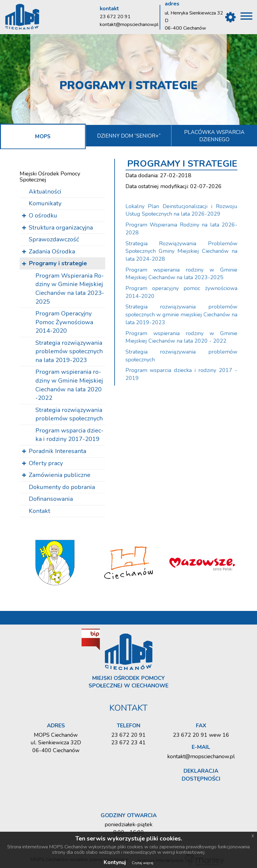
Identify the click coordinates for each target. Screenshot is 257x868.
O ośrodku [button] (43, 215)
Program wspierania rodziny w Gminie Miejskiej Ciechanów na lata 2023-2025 (182, 273)
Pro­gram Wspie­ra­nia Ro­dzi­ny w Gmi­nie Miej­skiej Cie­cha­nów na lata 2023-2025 (71, 288)
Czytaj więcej (143, 863)
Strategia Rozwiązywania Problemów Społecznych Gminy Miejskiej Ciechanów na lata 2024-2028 (182, 251)
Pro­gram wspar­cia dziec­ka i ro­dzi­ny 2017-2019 (70, 434)
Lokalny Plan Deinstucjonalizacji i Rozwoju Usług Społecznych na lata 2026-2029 (182, 210)
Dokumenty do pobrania (62, 486)
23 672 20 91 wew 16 (201, 734)
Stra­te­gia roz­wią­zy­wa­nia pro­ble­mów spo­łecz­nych (70, 414)
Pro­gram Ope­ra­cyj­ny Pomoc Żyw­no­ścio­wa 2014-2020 (65, 321)
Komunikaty (45, 203)
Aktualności (45, 191)
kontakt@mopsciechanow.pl (129, 24)
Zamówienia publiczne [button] (60, 474)
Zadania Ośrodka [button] (52, 251)
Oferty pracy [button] (46, 463)
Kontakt (39, 510)
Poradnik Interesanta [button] (57, 450)
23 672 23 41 (128, 742)
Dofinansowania (51, 498)
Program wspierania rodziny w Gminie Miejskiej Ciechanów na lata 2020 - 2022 (182, 337)
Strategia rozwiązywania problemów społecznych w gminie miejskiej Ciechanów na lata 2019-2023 (182, 314)
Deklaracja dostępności (201, 774)
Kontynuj (115, 862)
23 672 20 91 (115, 17)
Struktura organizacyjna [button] (61, 227)
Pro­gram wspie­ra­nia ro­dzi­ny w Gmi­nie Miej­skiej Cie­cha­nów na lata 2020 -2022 (70, 385)
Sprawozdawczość (54, 239)
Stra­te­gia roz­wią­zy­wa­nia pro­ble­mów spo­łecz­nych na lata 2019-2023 (70, 351)
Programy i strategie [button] (58, 263)
